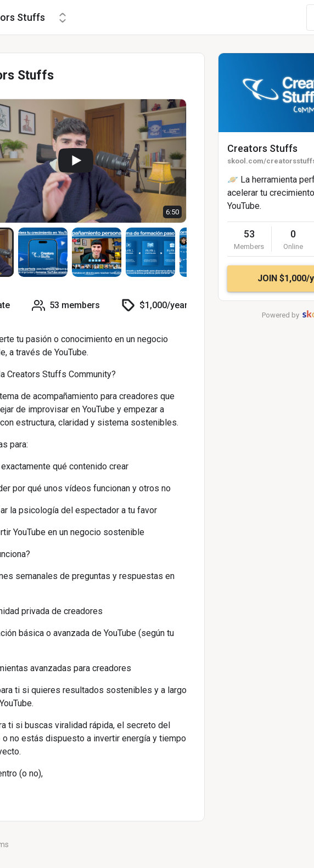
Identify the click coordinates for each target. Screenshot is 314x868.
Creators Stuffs (262, 148)
